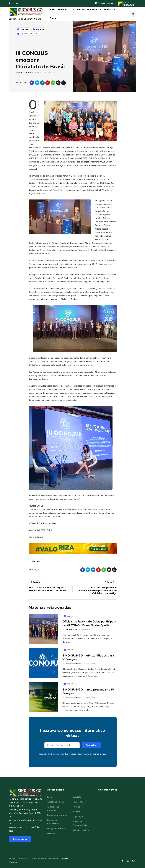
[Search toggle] (133, 14)
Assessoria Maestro (74, 666)
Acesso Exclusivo (56, 802)
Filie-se (81, 10)
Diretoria (52, 833)
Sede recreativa (81, 830)
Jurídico (76, 812)
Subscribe (91, 747)
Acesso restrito (106, 3)
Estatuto (77, 797)
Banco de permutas (57, 815)
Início (52, 10)
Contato (54, 18)
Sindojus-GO (65, 10)
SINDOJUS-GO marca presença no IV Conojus (88, 693)
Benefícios (93, 10)
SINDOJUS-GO (25, 73)
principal (35, 561)
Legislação (78, 817)
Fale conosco (20, 839)
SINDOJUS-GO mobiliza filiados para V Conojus (88, 660)
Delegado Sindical (56, 829)
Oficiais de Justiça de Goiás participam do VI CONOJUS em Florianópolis (89, 626)
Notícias (108, 10)
